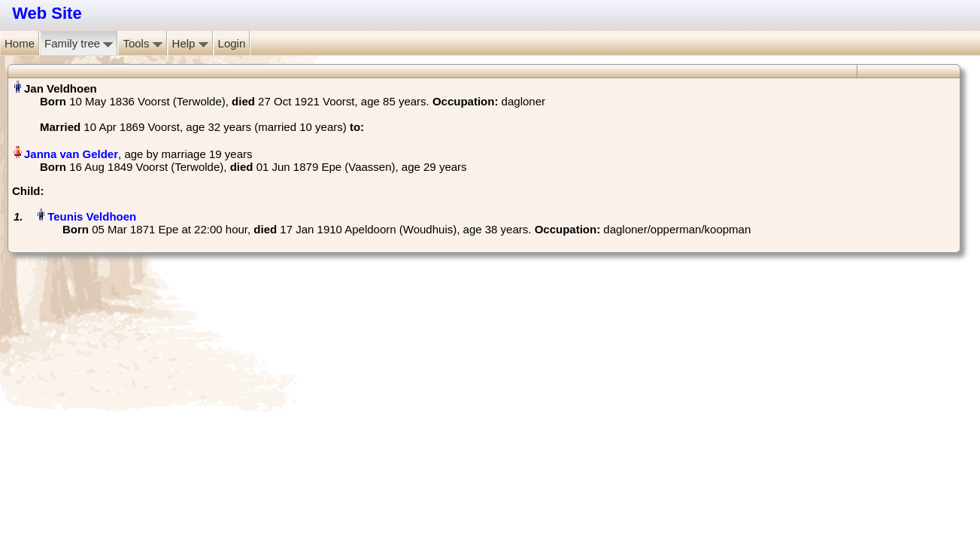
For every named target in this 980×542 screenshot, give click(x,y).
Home (20, 43)
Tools (142, 43)
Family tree (79, 43)
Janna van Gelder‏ (71, 154)
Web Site (47, 13)
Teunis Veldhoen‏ (92, 216)
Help (190, 43)
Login (232, 43)
